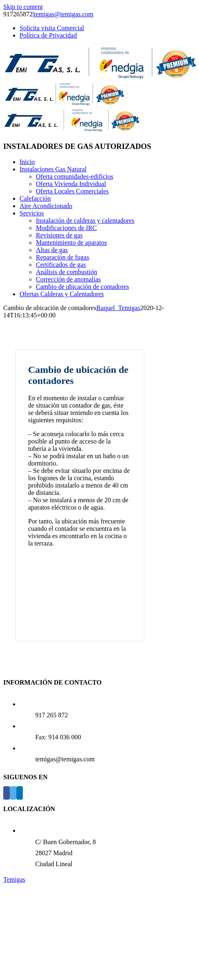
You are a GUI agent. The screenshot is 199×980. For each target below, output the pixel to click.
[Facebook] (7, 793)
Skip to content (23, 7)
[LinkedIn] (20, 793)
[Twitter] (13, 793)
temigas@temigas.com (64, 14)
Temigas (14, 879)
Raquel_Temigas (118, 308)
